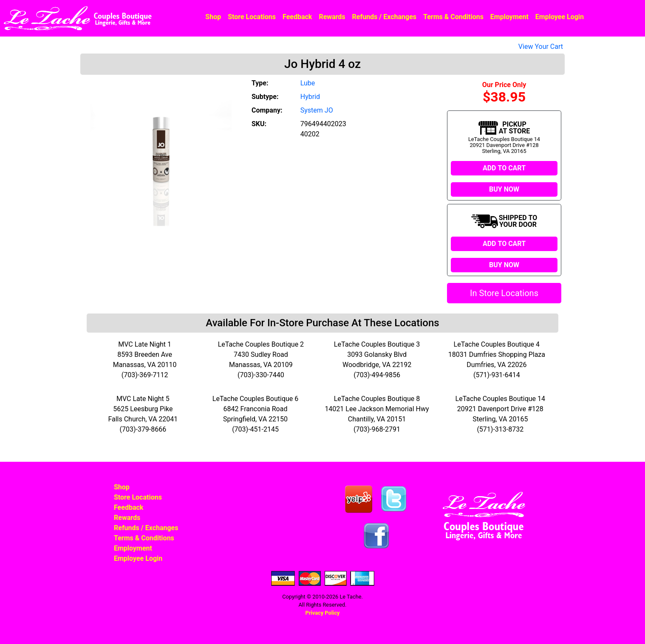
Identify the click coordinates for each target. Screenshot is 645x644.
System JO (317, 110)
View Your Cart (541, 47)
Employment (509, 17)
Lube (308, 83)
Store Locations (252, 17)
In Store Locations (504, 293)
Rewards (332, 17)
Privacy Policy (322, 613)
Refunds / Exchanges (384, 17)
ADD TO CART (504, 168)
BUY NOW (504, 189)
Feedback (297, 17)
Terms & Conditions (453, 17)
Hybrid (310, 97)
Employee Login (560, 17)
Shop (213, 17)
